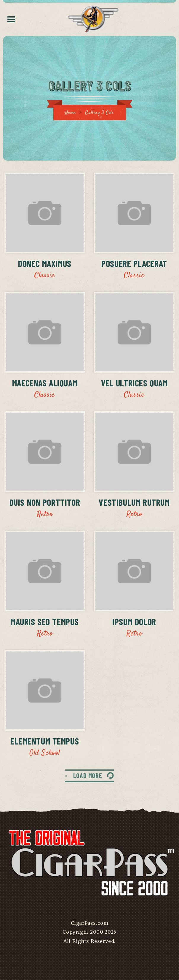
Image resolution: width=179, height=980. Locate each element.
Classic (45, 276)
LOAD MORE (88, 775)
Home (70, 113)
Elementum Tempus (45, 741)
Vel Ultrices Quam (134, 383)
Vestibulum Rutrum (134, 502)
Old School (45, 753)
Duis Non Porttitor (45, 502)
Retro (45, 514)
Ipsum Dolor (134, 622)
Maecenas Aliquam (45, 383)
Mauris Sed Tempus (45, 622)
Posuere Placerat (134, 263)
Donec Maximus (45, 263)
